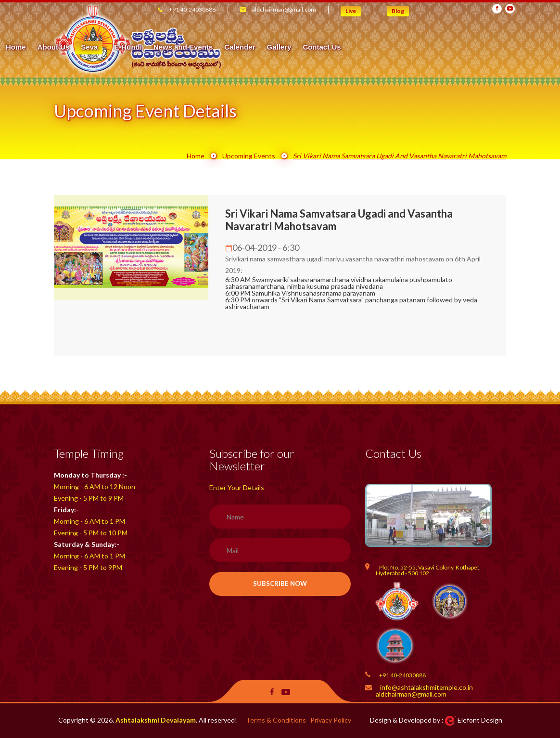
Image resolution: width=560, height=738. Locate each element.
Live (351, 11)
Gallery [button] (447, 47)
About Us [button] (222, 47)
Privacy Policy (331, 720)
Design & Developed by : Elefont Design (436, 720)
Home (184, 47)
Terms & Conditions (276, 720)
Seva (258, 47)
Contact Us (490, 47)
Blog (398, 11)
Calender (407, 47)
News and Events (351, 47)
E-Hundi (296, 47)
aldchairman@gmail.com (284, 9)
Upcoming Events (249, 156)
